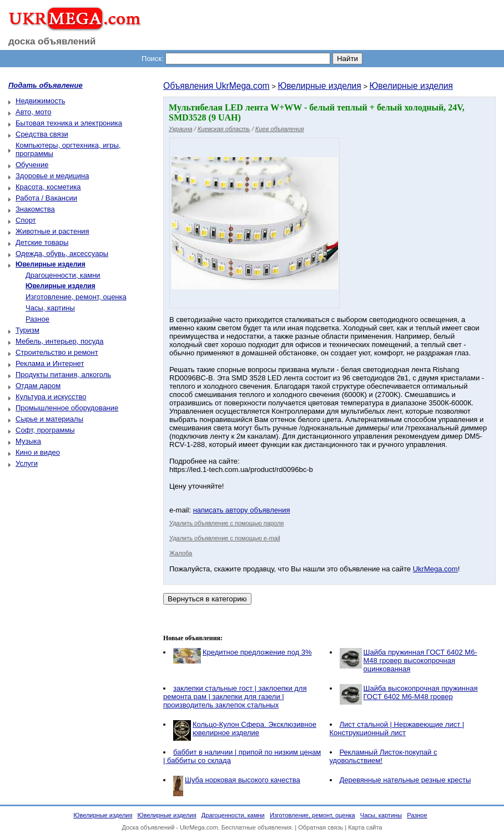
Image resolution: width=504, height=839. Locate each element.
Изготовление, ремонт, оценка (76, 297)
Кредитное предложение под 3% (257, 652)
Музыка (28, 441)
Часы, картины (50, 308)
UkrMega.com (435, 569)
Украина (181, 129)
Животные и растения (52, 231)
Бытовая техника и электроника (69, 123)
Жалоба (181, 553)
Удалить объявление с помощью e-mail (225, 538)
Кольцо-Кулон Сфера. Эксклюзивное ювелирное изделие (254, 729)
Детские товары (42, 242)
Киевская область (224, 129)
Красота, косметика (48, 187)
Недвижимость (40, 101)
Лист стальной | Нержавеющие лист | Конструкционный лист (397, 729)
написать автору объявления (242, 510)
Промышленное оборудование (67, 408)
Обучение (32, 165)
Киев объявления (280, 129)
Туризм (27, 330)
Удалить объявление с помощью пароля (226, 523)
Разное (37, 319)
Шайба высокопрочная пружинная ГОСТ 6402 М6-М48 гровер (421, 692)
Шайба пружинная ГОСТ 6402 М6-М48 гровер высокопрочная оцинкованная (420, 660)
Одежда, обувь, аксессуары (62, 253)
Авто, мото (33, 112)
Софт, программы (45, 430)
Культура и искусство (51, 397)
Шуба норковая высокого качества (243, 780)
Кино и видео (38, 452)
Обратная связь (321, 827)
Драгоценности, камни (63, 275)
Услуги (27, 463)
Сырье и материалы (49, 419)
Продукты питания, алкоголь (63, 375)
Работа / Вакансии (46, 198)
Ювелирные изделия (319, 86)
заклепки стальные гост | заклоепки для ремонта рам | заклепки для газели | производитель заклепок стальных (235, 697)
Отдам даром (38, 386)
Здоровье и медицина (52, 176)
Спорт (26, 220)
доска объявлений (52, 41)
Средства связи (42, 134)
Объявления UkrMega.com (216, 86)
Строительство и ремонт (57, 352)
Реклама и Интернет (50, 363)
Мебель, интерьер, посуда (60, 341)
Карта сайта (365, 827)
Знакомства (35, 209)
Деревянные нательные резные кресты (405, 780)
